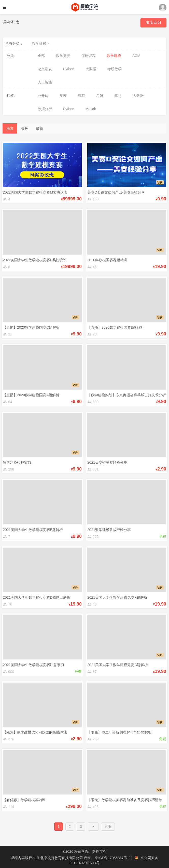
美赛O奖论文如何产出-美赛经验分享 (116, 192)
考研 (100, 96)
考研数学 (115, 69)
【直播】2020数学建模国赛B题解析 (116, 327)
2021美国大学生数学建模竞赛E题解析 (33, 530)
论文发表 (45, 69)
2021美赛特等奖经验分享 (107, 462)
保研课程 (89, 56)
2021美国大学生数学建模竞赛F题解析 (117, 597)
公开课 (43, 96)
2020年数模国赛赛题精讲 (107, 260)
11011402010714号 (84, 863)
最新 (39, 129)
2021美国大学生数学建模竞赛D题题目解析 (37, 597)
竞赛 (63, 96)
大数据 (91, 69)
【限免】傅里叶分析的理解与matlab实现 (119, 732)
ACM (136, 56)
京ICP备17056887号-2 (113, 858)
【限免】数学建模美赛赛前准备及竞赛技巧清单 (125, 800)
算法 (118, 96)
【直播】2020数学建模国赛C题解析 (31, 327)
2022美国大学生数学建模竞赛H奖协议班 (35, 260)
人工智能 (45, 82)
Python (69, 69)
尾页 (108, 827)
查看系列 (153, 23)
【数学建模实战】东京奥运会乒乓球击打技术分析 (126, 395)
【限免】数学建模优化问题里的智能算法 (35, 732)
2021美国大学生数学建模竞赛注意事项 (33, 665)
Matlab (91, 109)
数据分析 (45, 109)
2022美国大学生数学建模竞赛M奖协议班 (35, 192)
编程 (81, 96)
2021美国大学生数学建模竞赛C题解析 (117, 665)
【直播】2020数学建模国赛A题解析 (31, 395)
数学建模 (41, 43)
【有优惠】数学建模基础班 (24, 800)
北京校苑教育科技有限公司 (62, 858)
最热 (25, 129)
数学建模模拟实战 (17, 462)
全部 (41, 56)
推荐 (10, 129)
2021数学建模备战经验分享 (109, 530)
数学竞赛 (63, 56)
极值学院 (81, 851)
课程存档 (99, 851)
